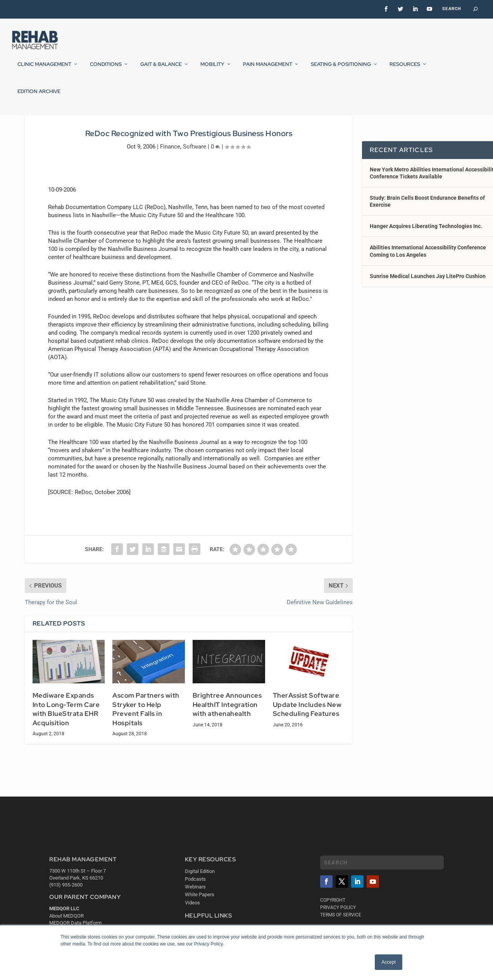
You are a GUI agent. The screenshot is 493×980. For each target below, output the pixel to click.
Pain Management (268, 69)
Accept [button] (389, 962)
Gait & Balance (161, 69)
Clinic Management (44, 69)
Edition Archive (39, 97)
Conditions (106, 69)
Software (195, 194)
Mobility (212, 69)
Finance (170, 194)
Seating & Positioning (341, 69)
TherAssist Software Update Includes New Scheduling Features (307, 752)
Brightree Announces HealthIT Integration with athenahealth (227, 752)
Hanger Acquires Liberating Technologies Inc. (426, 273)
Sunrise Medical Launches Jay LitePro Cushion (428, 323)
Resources (405, 69)
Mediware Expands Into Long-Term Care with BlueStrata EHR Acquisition (66, 756)
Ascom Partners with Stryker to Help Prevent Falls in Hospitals (146, 756)
